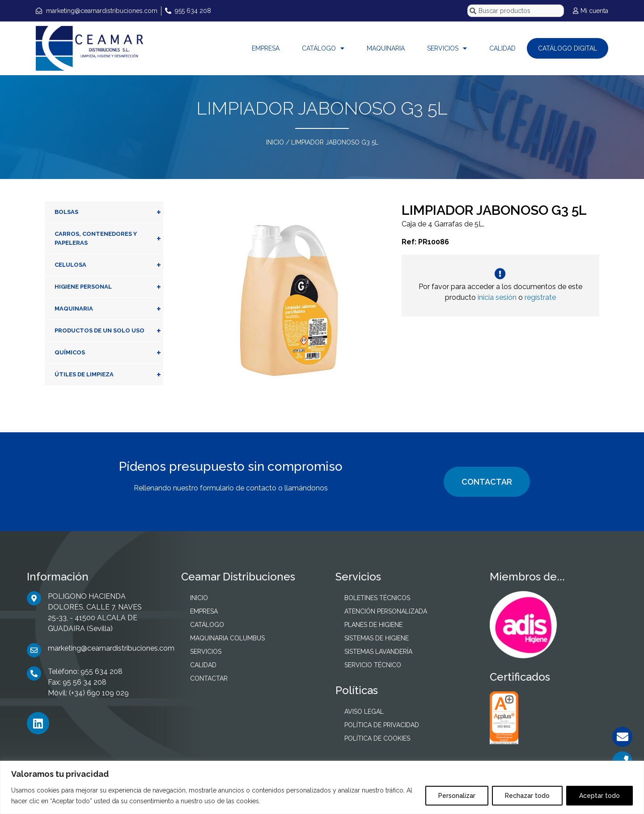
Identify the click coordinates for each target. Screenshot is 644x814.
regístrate (540, 297)
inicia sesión (497, 297)
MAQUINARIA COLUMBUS (227, 638)
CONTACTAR (487, 482)
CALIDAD (502, 48)
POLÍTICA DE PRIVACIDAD (382, 725)
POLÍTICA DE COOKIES (377, 738)
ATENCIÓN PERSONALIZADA (386, 611)
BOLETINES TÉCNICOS (377, 598)
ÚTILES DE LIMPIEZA (109, 375)
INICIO (275, 142)
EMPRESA (266, 48)
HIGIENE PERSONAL (109, 287)
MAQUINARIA (386, 48)
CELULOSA (109, 265)
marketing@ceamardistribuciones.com (111, 648)
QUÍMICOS (109, 353)
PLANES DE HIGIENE (373, 625)
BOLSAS (109, 212)
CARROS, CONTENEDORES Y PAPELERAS (109, 239)
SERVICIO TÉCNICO (373, 665)
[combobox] (516, 11)
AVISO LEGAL (364, 712)
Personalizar (457, 796)
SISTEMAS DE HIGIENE (377, 638)
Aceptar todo (600, 796)
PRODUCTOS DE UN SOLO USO (109, 331)
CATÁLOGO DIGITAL (568, 48)
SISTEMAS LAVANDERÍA (378, 652)
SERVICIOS (447, 48)
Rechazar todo (527, 796)
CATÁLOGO (323, 48)
